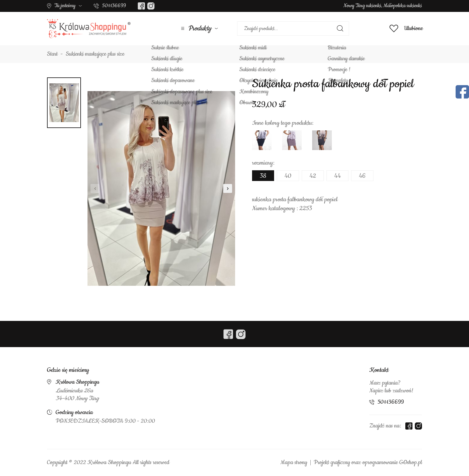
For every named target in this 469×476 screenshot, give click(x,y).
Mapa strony (294, 463)
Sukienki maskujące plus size (95, 54)
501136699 (114, 6)
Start (52, 54)
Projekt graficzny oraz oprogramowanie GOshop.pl (368, 463)
